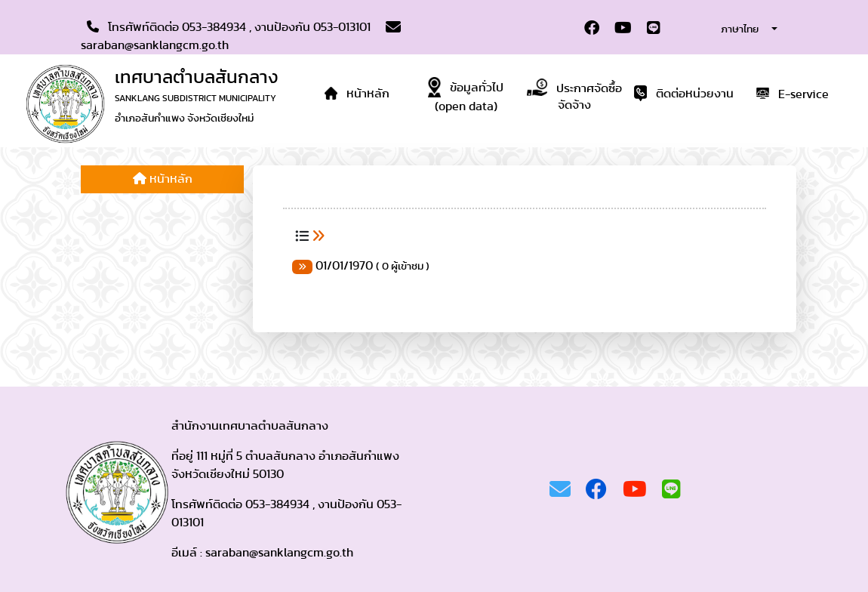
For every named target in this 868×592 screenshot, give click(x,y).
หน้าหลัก (163, 179)
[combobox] (736, 29)
